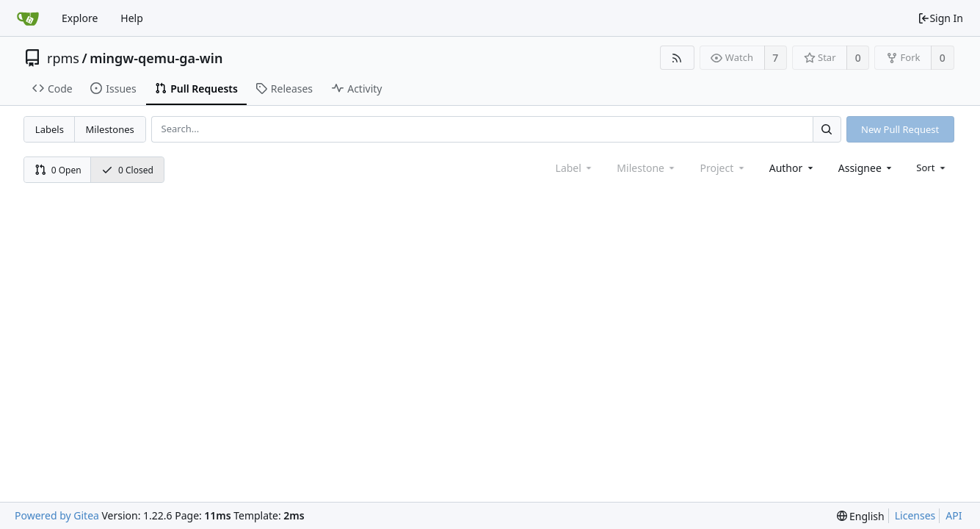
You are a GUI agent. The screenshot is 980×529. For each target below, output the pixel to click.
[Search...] (827, 129)
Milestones (110, 129)
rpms (63, 58)
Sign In (940, 18)
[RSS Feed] (677, 58)
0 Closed (127, 170)
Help (132, 18)
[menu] (932, 168)
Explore (80, 18)
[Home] (28, 18)
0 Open (58, 170)
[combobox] (792, 168)
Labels (50, 129)
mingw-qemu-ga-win (156, 58)
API (954, 515)
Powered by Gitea (57, 515)
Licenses (915, 515)
